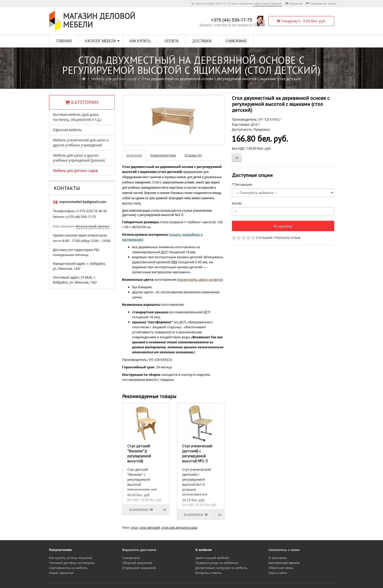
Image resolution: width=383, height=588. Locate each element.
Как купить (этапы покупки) (71, 558)
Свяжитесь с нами (284, 550)
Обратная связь (281, 568)
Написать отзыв (288, 237)
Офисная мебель (67, 130)
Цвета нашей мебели (212, 558)
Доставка (202, 41)
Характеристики (163, 155)
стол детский (149, 527)
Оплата (172, 41)
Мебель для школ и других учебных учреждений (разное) (79, 158)
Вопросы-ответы (209, 573)
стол (134, 527)
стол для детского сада (179, 527)
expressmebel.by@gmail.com (83, 202)
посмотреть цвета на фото (200, 279)
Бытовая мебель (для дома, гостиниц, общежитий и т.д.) (77, 117)
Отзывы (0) (193, 155)
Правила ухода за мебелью (217, 563)
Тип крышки (243, 185)
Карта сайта (278, 573)
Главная (64, 41)
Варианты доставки (139, 550)
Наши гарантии (61, 573)
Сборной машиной (137, 563)
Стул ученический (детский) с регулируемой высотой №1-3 (197, 453)
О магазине (236, 41)
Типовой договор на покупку (72, 563)
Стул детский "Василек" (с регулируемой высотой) (139, 453)
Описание (134, 155)
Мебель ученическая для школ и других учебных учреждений (81, 142)
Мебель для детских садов (114, 79)
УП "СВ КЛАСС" (270, 119)
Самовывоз (131, 558)
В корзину (283, 226)
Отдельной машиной (139, 568)
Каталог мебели (101, 41)
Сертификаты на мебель (68, 568)
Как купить (140, 41)
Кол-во (237, 203)
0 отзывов (264, 237)
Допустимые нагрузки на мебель (221, 568)
